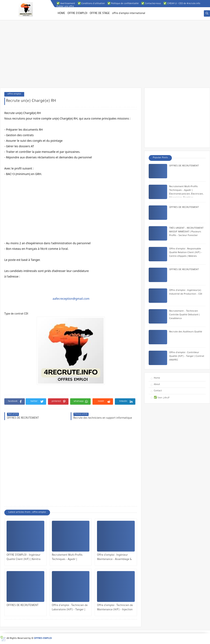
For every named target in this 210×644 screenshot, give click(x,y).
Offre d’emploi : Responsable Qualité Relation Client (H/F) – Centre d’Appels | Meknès (186, 253)
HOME (61, 14)
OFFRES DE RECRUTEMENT (23, 606)
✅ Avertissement (66, 4)
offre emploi (14, 94)
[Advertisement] (105, 56)
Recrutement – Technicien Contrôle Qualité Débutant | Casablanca (184, 315)
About (157, 385)
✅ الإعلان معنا (162, 398)
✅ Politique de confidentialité (123, 4)
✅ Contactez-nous (151, 4)
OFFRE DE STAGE (100, 14)
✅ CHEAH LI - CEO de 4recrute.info (182, 4)
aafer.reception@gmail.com (71, 299)
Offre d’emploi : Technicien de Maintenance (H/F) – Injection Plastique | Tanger (115, 608)
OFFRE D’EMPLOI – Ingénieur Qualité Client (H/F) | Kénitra (23, 557)
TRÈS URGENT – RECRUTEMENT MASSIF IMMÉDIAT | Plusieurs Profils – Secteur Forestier (186, 232)
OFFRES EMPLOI (43, 639)
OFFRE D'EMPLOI (77, 14)
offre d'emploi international (129, 14)
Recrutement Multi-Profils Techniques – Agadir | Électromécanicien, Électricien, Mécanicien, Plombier (70, 558)
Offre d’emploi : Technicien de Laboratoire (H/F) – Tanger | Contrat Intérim (70, 608)
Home (157, 378)
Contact (158, 391)
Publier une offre (65, 7)
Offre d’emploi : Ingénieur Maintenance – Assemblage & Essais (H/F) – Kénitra (114, 558)
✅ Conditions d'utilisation (91, 4)
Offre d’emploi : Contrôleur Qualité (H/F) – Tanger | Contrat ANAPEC (187, 357)
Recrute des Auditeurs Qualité (186, 332)
